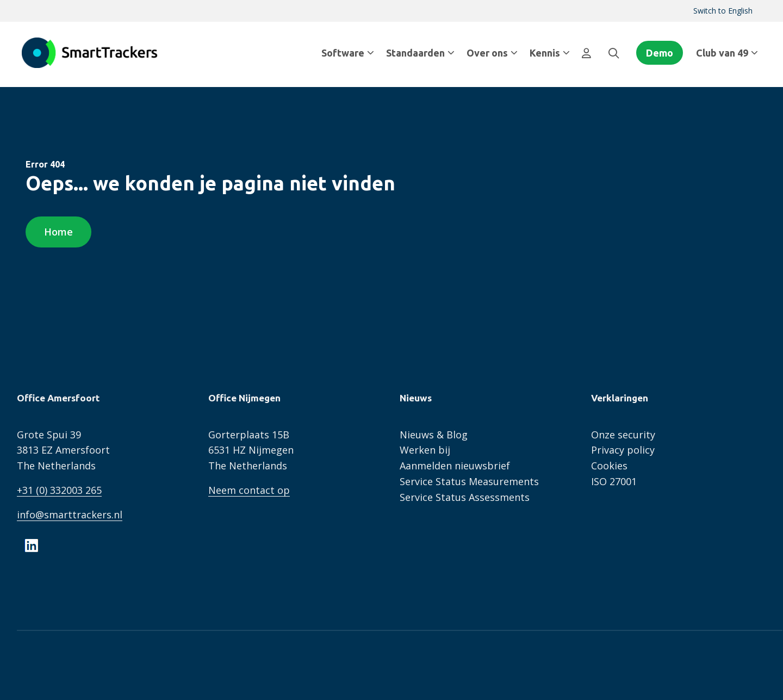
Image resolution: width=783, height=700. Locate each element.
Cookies (609, 466)
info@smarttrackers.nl (70, 515)
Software (348, 53)
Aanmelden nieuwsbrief (455, 466)
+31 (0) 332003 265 (59, 490)
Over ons (492, 53)
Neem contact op (249, 490)
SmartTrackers (90, 53)
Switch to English (723, 11)
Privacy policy (623, 450)
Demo (660, 53)
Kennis (550, 53)
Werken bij (425, 450)
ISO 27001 (614, 481)
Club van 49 (727, 53)
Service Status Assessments (465, 497)
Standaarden (420, 53)
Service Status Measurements (469, 481)
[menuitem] (723, 11)
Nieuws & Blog (434, 435)
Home (58, 232)
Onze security (623, 435)
